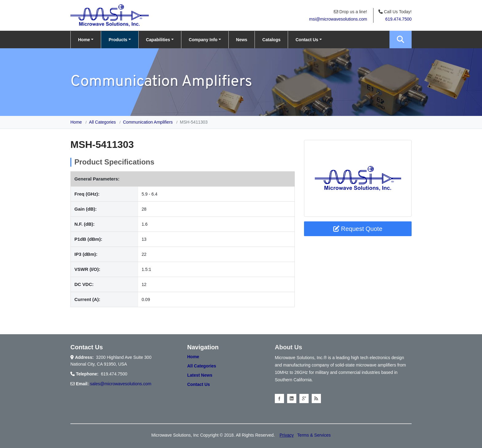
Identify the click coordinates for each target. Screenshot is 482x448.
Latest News (200, 375)
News (242, 40)
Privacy (287, 435)
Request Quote (358, 229)
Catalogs (271, 40)
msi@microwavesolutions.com (338, 19)
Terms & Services (314, 435)
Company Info (203, 40)
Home (84, 40)
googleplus (304, 398)
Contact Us (307, 40)
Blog (316, 398)
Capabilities (158, 40)
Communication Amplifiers (148, 122)
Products (118, 40)
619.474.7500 (398, 19)
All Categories (103, 122)
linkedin (292, 398)
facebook (279, 398)
